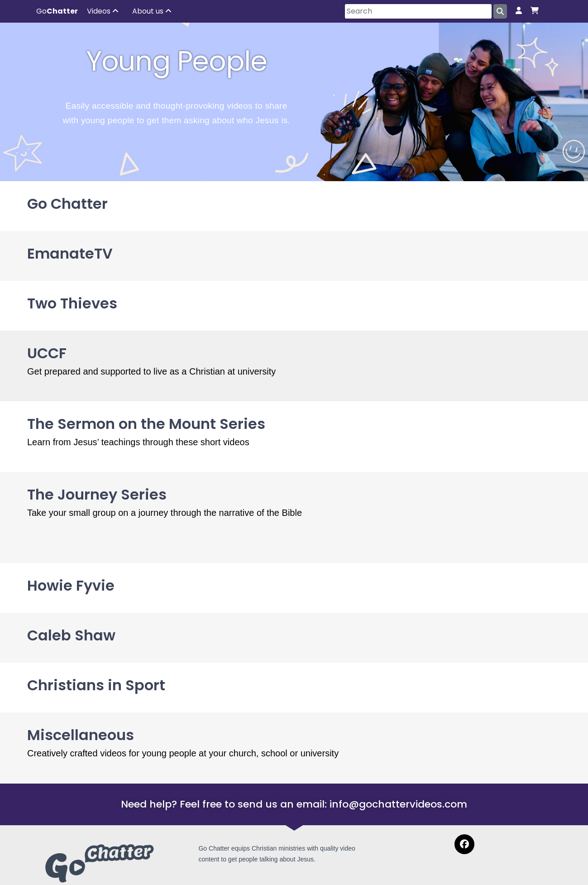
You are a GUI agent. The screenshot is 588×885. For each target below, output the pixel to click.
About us (152, 11)
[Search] (418, 11)
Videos (103, 11)
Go (57, 11)
